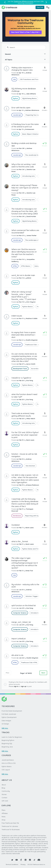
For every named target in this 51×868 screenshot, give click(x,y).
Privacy (23, 864)
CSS (14, 79)
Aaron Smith (31, 364)
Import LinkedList (19, 639)
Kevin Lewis (30, 440)
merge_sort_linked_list (21, 622)
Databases (17, 516)
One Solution (30, 466)
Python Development (9, 717)
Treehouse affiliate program (24, 1)
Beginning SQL (7, 743)
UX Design (5, 724)
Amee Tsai (29, 571)
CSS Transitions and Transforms (32, 79)
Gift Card (5, 801)
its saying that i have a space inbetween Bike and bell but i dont (23, 335)
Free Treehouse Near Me (10, 823)
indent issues (17, 316)
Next (43, 673)
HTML (15, 266)
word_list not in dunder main (23, 275)
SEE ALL (5, 728)
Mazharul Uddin (32, 318)
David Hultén (31, 216)
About (4, 785)
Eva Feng (30, 380)
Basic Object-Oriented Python (33, 134)
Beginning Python (8, 740)
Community (6, 791)
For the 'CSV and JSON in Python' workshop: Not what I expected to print (25, 435)
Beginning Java (7, 747)
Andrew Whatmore (32, 110)
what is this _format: (20, 541)
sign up (23, 686)
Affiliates (5, 813)
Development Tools (20, 369)
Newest (8, 54)
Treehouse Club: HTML (29, 662)
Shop (4, 820)
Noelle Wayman (32, 340)
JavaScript (17, 115)
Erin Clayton (31, 302)
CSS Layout (6, 770)
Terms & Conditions (12, 864)
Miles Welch (31, 419)
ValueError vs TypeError (21, 378)
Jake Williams (31, 94)
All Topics (9, 60)
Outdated (15, 525)
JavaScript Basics (8, 760)
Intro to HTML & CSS (9, 763)
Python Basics (28, 307)
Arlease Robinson (33, 485)
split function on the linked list (24, 605)
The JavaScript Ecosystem (35, 155)
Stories (4, 794)
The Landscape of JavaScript (36, 240)
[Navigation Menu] (48, 7)
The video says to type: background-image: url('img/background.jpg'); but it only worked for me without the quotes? (25, 563)
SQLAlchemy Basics (29, 98)
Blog (3, 788)
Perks (4, 817)
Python (16, 98)
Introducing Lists (29, 176)
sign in (16, 686)
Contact (4, 798)
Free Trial (40, 7)
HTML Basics (26, 266)
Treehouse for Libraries (10, 826)
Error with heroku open (21, 108)
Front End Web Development (12, 711)
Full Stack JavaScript (9, 714)
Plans (3, 810)
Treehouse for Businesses (11, 829)
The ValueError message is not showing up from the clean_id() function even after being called (25, 211)
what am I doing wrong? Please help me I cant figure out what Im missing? (25, 188)
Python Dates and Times (31, 549)
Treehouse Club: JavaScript (35, 345)
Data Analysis (6, 721)
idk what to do (17, 655)
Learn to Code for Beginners (12, 737)
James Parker (31, 235)
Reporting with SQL (32, 516)
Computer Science (20, 613)
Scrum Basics (36, 369)
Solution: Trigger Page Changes (37, 596)
